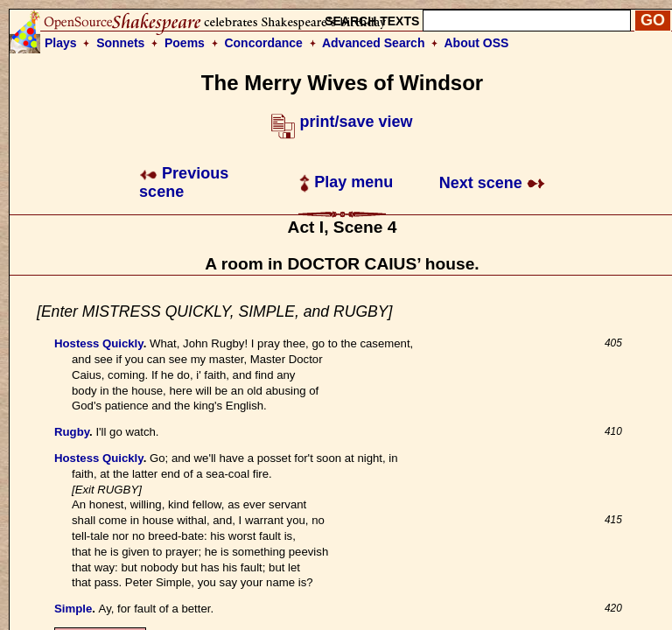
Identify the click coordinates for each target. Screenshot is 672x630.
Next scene (492, 183)
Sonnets (120, 43)
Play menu (346, 182)
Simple (73, 609)
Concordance (263, 43)
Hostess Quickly (99, 343)
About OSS (477, 43)
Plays (61, 43)
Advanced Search (374, 43)
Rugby (72, 432)
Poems (185, 43)
